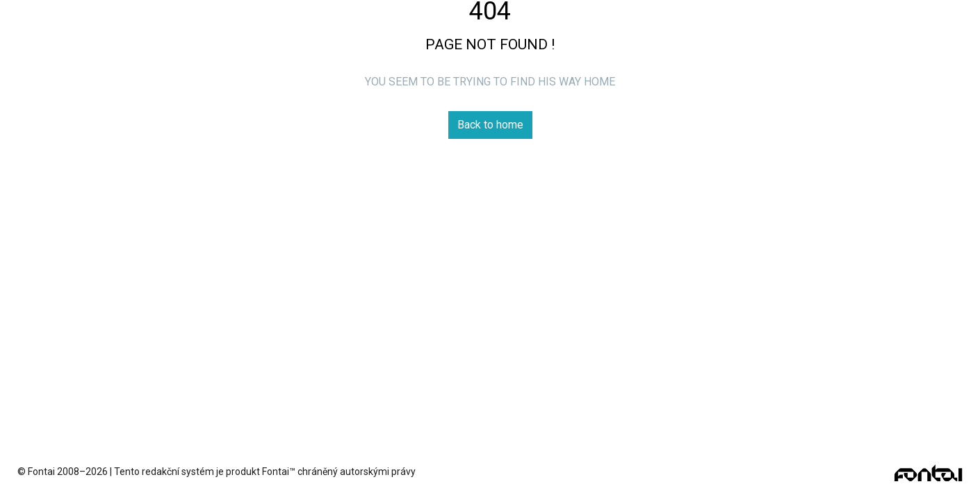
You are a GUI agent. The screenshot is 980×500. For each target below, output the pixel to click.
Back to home (490, 125)
